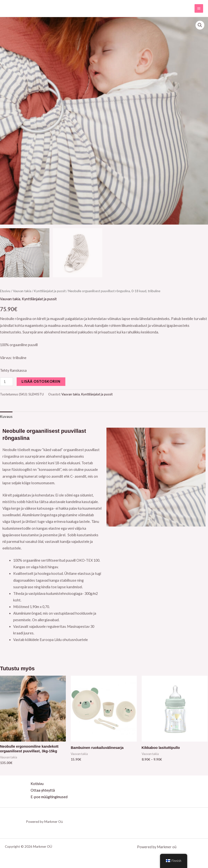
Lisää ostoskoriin (41, 381)
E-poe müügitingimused (49, 797)
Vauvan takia (22, 291)
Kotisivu (37, 784)
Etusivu (5, 291)
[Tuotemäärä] (6, 382)
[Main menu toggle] (199, 8)
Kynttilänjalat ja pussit (50, 291)
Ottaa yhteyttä (43, 790)
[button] (200, 25)
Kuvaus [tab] (6, 417)
